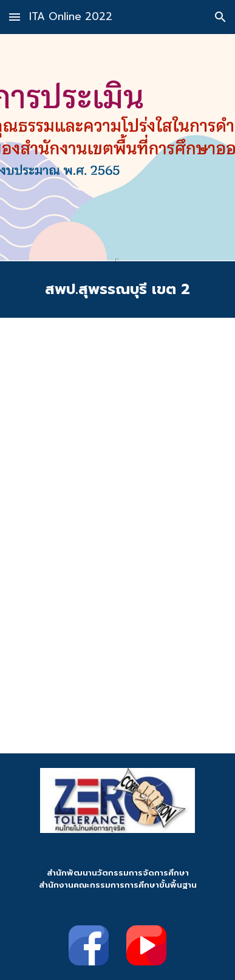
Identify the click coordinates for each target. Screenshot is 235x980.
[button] (15, 17)
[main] (118, 290)
